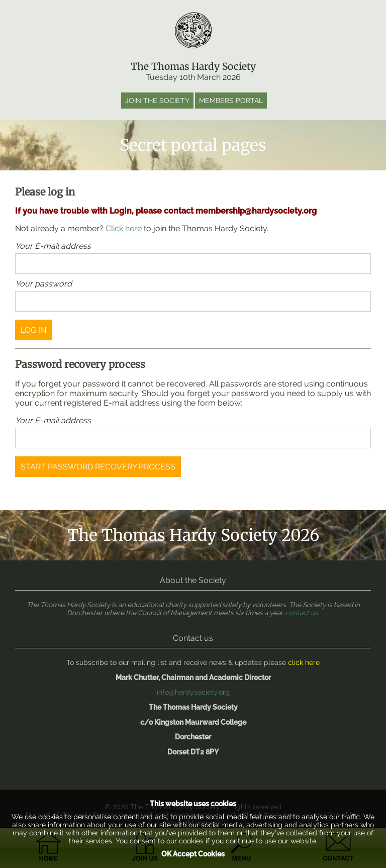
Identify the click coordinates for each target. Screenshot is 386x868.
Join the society (157, 101)
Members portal (231, 101)
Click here (124, 228)
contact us (302, 613)
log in (33, 330)
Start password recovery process (98, 467)
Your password (43, 284)
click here (304, 662)
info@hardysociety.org (193, 692)
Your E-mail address (53, 246)
